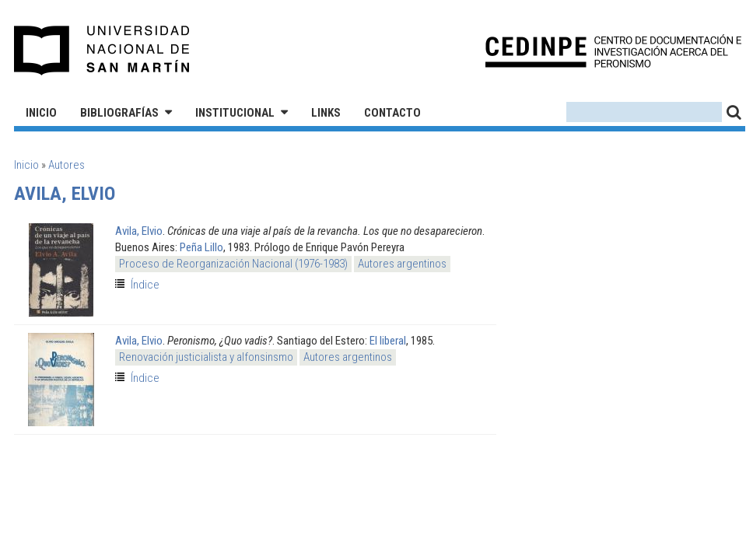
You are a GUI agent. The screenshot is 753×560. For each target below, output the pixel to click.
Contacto (392, 113)
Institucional (235, 113)
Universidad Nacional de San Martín (102, 51)
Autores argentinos (402, 264)
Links (326, 113)
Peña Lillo (201, 247)
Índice (145, 285)
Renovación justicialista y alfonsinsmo (206, 357)
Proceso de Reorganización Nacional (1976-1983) (233, 264)
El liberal (388, 341)
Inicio (41, 113)
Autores (67, 165)
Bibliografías (119, 113)
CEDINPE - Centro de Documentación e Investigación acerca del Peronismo (613, 51)
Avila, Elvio (139, 231)
